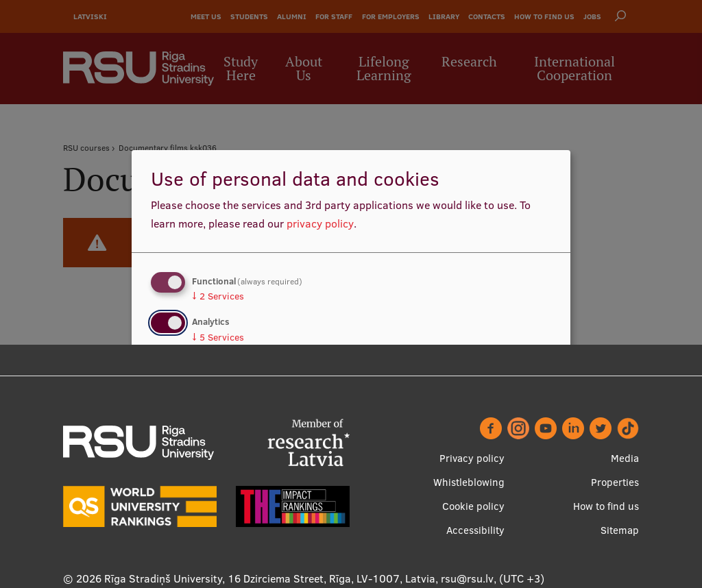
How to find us (606, 506)
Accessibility (475, 530)
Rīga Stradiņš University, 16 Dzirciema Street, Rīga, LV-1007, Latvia (270, 578)
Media (625, 458)
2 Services (218, 296)
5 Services (218, 337)
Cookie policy (473, 506)
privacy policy (320, 223)
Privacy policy (472, 458)
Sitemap (620, 530)
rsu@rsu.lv (467, 578)
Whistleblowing (469, 482)
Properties (615, 482)
